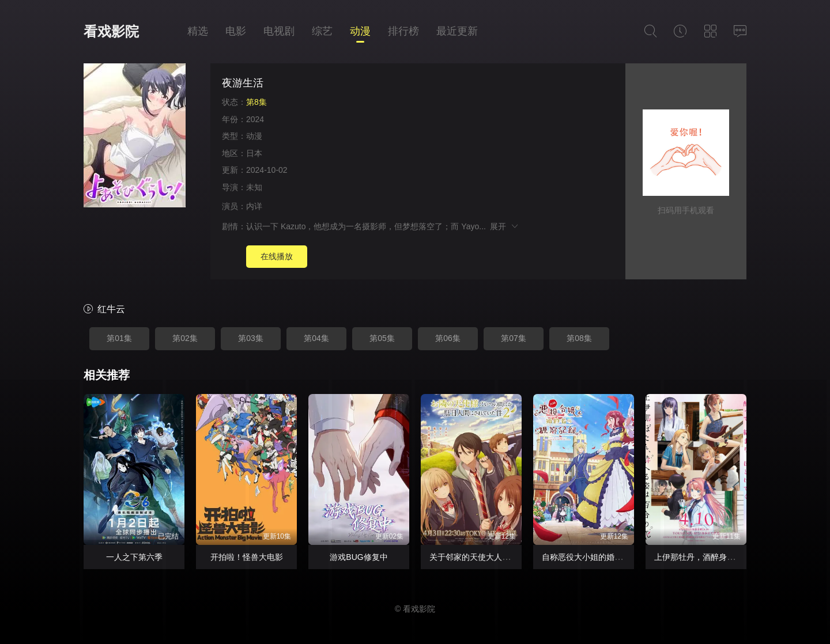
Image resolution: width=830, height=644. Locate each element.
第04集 (316, 338)
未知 (254, 187)
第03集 (251, 338)
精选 (198, 31)
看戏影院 (111, 31)
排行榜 (403, 31)
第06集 (448, 338)
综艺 (322, 31)
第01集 (119, 338)
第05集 (382, 338)
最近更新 (457, 31)
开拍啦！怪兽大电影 (247, 557)
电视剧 (279, 31)
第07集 (514, 338)
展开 (505, 226)
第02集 (185, 338)
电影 (236, 31)
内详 (254, 206)
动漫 (360, 31)
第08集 (579, 338)
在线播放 (277, 256)
